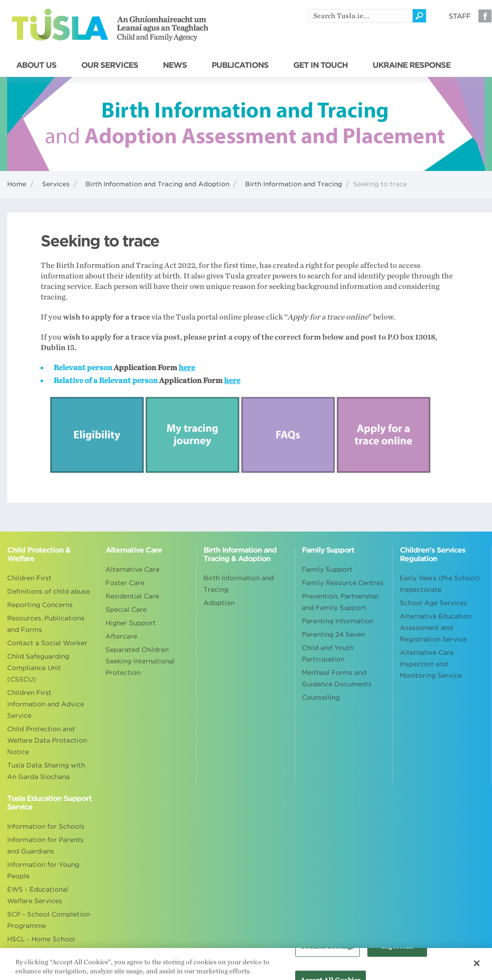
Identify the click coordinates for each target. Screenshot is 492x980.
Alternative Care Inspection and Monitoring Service (431, 664)
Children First (29, 578)
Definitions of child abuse (48, 591)
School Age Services (433, 603)
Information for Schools (46, 826)
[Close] (477, 968)
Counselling (321, 698)
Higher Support (131, 623)
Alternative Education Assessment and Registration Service (436, 628)
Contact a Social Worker (47, 643)
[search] (360, 16)
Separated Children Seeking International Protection (140, 661)
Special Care (126, 610)
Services (56, 184)
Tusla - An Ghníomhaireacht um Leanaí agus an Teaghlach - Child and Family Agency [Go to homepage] (110, 25)
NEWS (175, 65)
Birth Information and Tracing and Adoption (157, 184)
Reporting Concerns (40, 605)
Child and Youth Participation (328, 654)
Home (17, 184)
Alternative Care (133, 570)
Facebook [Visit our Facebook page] (485, 16)
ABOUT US (36, 65)
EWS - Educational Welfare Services (38, 895)
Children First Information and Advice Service (46, 704)
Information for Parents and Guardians (45, 846)
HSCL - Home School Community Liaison (41, 945)
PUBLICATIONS (240, 65)
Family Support (327, 570)
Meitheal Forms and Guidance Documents (337, 678)
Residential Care (132, 596)
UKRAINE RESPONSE (412, 65)
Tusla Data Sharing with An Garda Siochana (46, 771)
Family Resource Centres (343, 583)
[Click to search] (419, 16)
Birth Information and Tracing (294, 184)
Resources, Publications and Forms (46, 624)
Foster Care (125, 583)
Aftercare (121, 636)
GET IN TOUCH (321, 65)
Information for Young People (43, 870)
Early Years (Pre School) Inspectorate (440, 584)
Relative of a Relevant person (106, 381)
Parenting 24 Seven (333, 634)
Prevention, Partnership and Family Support (340, 602)
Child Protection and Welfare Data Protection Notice (47, 740)
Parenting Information (338, 621)
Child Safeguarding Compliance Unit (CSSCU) (38, 668)
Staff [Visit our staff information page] (460, 16)
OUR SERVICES (110, 65)
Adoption (219, 603)
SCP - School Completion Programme (48, 920)
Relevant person (83, 368)
